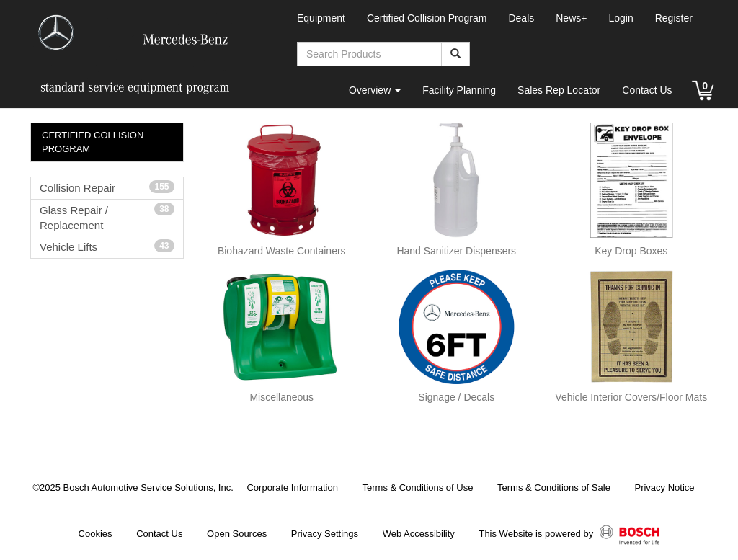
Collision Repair (107, 187)
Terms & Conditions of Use (418, 488)
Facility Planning (459, 90)
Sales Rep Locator (559, 90)
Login (621, 18)
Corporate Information (292, 488)
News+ (571, 18)
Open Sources (237, 534)
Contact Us (647, 90)
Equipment (321, 18)
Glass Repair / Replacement (107, 217)
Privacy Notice (664, 488)
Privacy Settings (325, 534)
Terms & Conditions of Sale (554, 488)
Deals (521, 18)
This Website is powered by (569, 535)
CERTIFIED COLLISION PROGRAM (93, 142)
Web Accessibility (419, 534)
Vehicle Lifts (107, 246)
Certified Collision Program (427, 18)
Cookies (95, 534)
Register (674, 18)
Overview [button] (375, 90)
